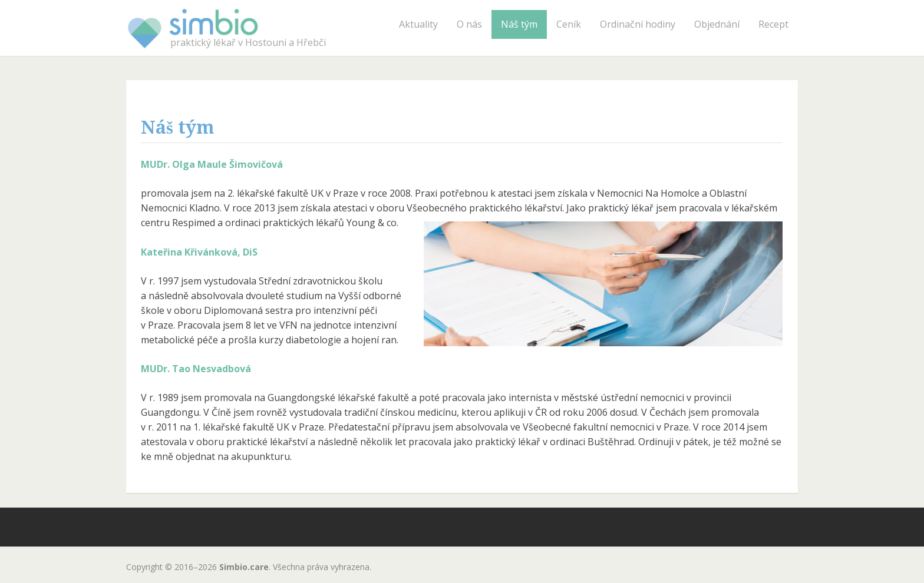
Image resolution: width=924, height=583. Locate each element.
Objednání (717, 24)
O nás (469, 24)
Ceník (569, 24)
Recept (773, 24)
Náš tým (519, 24)
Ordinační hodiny (638, 24)
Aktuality (418, 24)
